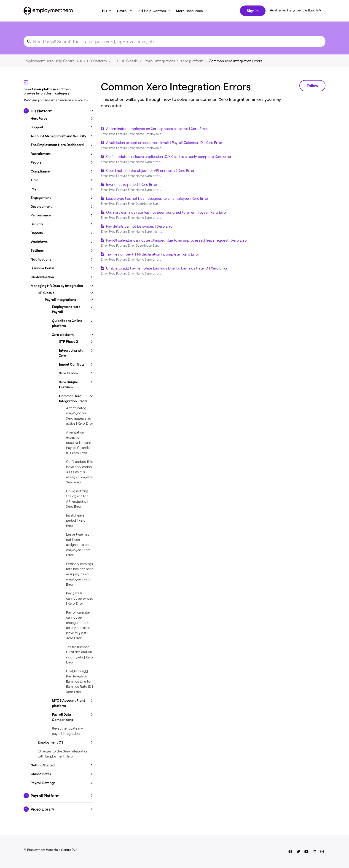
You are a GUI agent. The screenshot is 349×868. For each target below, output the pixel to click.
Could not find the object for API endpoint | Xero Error (150, 171)
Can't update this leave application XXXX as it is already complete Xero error (79, 473)
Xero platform (192, 62)
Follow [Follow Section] (312, 86)
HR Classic (129, 62)
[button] (59, 112)
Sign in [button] (252, 11)
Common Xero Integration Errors (236, 62)
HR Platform (97, 62)
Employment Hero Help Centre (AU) (53, 62)
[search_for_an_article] (174, 42)
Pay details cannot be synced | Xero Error (80, 599)
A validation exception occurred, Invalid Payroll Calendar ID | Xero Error (79, 443)
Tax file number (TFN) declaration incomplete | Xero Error (153, 255)
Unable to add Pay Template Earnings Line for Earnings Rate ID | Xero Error (79, 682)
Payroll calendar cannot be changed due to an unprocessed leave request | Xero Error (177, 241)
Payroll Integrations (159, 62)
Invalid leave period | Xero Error (76, 521)
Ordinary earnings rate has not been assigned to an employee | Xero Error (80, 575)
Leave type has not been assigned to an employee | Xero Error (78, 545)
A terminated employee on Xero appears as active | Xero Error (157, 129)
